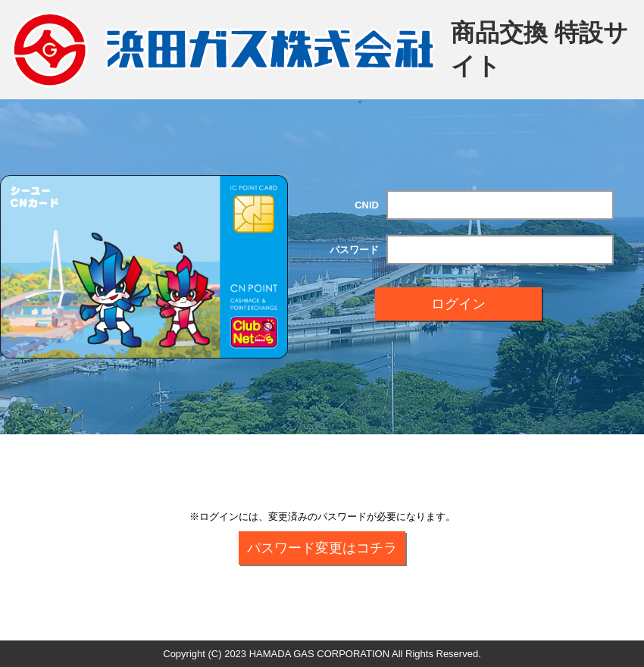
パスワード (354, 250)
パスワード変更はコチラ (322, 548)
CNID (367, 205)
